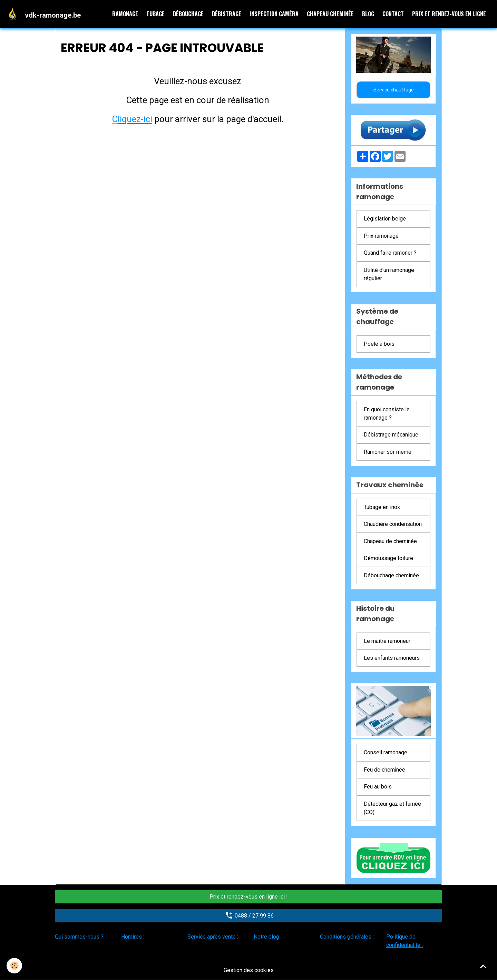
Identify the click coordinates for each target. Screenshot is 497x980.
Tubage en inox (382, 507)
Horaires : (133, 937)
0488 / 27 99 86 (249, 915)
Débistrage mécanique (391, 435)
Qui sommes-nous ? (79, 937)
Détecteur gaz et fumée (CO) (392, 808)
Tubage (155, 14)
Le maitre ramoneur (387, 641)
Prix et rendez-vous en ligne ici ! (249, 897)
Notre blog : (268, 937)
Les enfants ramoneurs (392, 658)
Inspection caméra (274, 14)
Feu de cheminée (384, 770)
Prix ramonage (381, 236)
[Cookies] (15, 966)
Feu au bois (378, 787)
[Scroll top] (483, 966)
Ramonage (125, 14)
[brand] (45, 14)
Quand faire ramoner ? (390, 253)
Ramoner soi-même (388, 452)
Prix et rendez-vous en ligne (449, 14)
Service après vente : (213, 937)
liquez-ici (135, 119)
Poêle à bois (379, 344)
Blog (368, 14)
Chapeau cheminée (330, 14)
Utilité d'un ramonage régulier (389, 274)
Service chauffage (394, 90)
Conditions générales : (347, 937)
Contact (393, 14)
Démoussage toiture (388, 558)
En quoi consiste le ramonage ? (387, 414)
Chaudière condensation (393, 524)
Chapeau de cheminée (390, 541)
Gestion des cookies (249, 970)
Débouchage (188, 14)
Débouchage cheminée (391, 575)
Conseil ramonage (386, 753)
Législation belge (385, 219)
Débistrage (227, 14)
